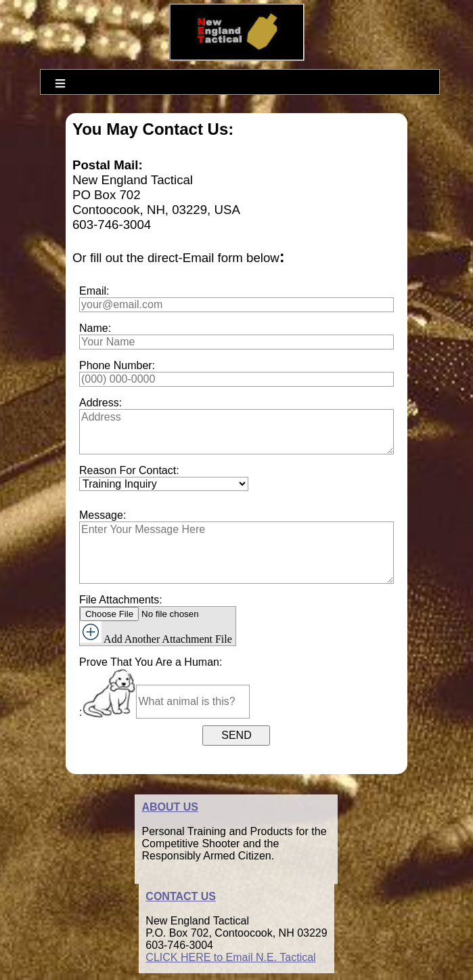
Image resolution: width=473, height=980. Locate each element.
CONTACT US (181, 896)
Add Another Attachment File (156, 633)
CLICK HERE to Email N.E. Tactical (230, 957)
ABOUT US (170, 807)
